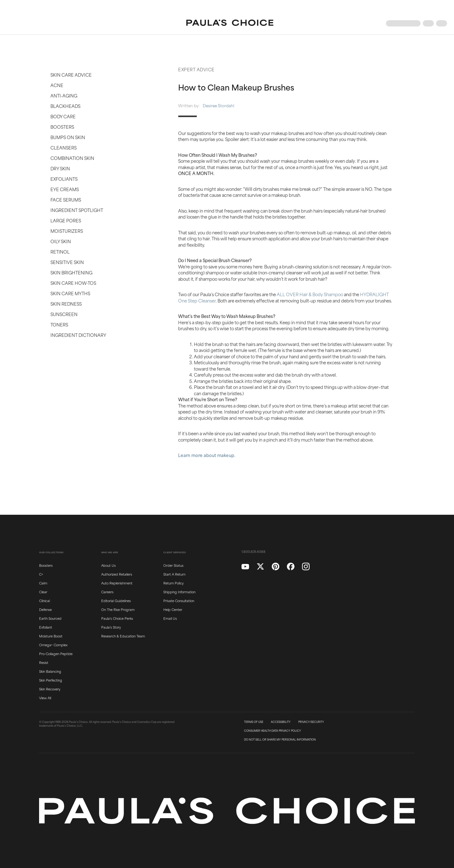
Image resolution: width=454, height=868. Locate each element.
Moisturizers (67, 231)
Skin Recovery (50, 689)
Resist (44, 662)
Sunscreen (64, 314)
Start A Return (174, 574)
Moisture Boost (51, 636)
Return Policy (173, 583)
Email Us (170, 618)
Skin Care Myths (70, 293)
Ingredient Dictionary (78, 335)
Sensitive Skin (67, 262)
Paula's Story (111, 627)
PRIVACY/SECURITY (311, 722)
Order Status (173, 565)
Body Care (63, 116)
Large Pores (66, 220)
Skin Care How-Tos (73, 283)
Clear (43, 592)
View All (45, 698)
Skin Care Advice (71, 75)
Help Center (173, 609)
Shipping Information (179, 592)
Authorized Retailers (117, 574)
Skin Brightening (71, 272)
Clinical (44, 601)
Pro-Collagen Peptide (56, 654)
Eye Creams (65, 189)
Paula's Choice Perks (117, 618)
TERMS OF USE (254, 722)
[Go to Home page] (230, 23)
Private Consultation (179, 601)
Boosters (62, 127)
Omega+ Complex (53, 645)
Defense (45, 609)
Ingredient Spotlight (77, 210)
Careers (107, 592)
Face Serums (66, 199)
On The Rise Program (118, 609)
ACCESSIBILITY (281, 722)
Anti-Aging (64, 95)
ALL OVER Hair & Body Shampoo (310, 294)
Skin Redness (66, 304)
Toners (59, 324)
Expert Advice (196, 69)
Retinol (60, 252)
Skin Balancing (50, 671)
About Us (108, 565)
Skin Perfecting (51, 680)
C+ (41, 574)
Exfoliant (46, 627)
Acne (57, 85)
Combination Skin (72, 158)
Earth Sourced (50, 618)
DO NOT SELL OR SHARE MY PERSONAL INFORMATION (280, 740)
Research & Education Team (123, 636)
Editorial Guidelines (116, 601)
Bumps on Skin (68, 137)
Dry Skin (60, 168)
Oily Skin (61, 241)
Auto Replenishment (117, 583)
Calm (43, 583)
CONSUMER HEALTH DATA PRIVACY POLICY (273, 731)
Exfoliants (64, 179)
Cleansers (64, 147)
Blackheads (65, 106)
